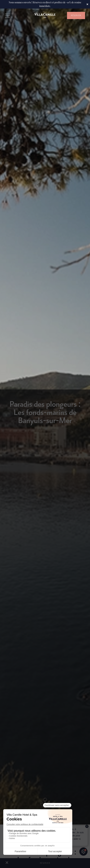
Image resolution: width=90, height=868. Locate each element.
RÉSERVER (76, 15)
